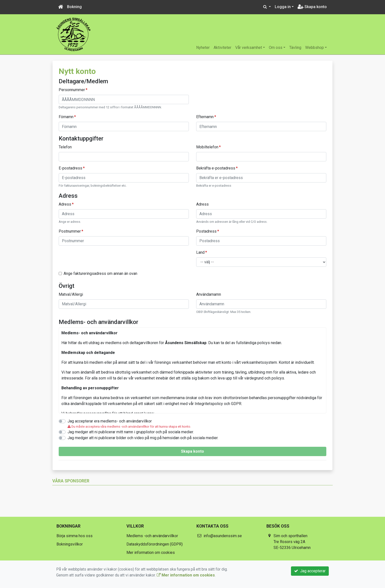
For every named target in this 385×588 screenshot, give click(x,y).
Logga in (283, 7)
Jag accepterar (310, 571)
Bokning (74, 7)
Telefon (65, 147)
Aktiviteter (222, 48)
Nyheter (203, 48)
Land (200, 252)
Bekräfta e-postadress (216, 168)
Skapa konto (312, 7)
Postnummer (70, 231)
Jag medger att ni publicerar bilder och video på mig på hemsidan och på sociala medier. (143, 438)
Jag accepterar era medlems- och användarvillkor (110, 421)
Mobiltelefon (207, 147)
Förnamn (66, 117)
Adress (65, 204)
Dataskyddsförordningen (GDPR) (155, 544)
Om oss (276, 48)
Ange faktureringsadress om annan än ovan (100, 273)
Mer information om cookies (151, 553)
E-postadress (70, 168)
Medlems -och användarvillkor (152, 536)
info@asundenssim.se (223, 536)
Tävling (295, 48)
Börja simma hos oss (75, 536)
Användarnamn (209, 294)
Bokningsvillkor (70, 544)
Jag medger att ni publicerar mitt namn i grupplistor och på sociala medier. (131, 432)
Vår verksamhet (249, 48)
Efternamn (205, 117)
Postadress (206, 231)
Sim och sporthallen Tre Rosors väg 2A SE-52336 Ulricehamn (292, 542)
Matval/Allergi (71, 294)
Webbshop (315, 48)
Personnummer (72, 90)
